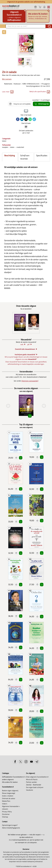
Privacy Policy (7, 812)
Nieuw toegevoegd (9, 793)
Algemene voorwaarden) (30, 381)
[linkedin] (22, 120)
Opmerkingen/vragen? (10, 825)
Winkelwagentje (21, 458)
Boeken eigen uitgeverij (10, 791)
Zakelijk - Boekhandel (34, 785)
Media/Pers (6, 801)
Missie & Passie (32, 779)
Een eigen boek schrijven (35, 787)
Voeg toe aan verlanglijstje (16, 458)
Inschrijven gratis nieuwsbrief (25, 354)
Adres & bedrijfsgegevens (11, 828)
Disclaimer (6, 814)
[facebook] (18, 120)
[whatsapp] (30, 120)
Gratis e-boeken (8, 796)
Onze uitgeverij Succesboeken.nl (37, 777)
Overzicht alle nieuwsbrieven (25, 349)
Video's (5, 804)
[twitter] (26, 120)
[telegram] (34, 120)
